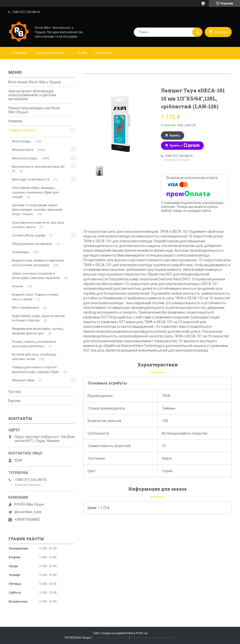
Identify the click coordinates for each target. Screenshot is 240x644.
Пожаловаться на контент (110, 638)
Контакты (103, 53)
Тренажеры (21, 252)
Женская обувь (23, 380)
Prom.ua (142, 633)
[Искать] (197, 32)
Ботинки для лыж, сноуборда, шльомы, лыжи (34, 357)
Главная (20, 53)
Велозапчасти (23, 150)
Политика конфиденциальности (153, 638)
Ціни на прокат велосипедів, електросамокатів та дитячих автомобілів (32, 95)
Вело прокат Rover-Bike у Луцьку (35, 82)
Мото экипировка (25, 308)
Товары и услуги (49, 53)
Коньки (17, 286)
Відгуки (14, 401)
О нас (82, 53)
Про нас (15, 392)
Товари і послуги (22, 130)
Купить (175, 136)
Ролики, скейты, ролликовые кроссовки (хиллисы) (34, 344)
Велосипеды (21, 141)
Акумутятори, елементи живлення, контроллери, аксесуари (38, 263)
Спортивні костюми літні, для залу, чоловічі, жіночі (38, 225)
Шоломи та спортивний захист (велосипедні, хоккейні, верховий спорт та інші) (37, 210)
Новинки (15, 121)
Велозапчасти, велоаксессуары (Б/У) (39, 169)
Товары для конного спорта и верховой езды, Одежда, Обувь (36, 369)
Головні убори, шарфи (29, 235)
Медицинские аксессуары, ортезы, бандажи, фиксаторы (38, 331)
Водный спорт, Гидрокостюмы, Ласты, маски (36, 297)
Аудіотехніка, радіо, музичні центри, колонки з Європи (39, 318)
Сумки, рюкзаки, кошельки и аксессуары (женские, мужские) (36, 276)
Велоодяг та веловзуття (31, 179)
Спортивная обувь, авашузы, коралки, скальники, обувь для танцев (35, 192)
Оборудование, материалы (32, 244)
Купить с (185, 146)
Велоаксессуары (25, 158)
